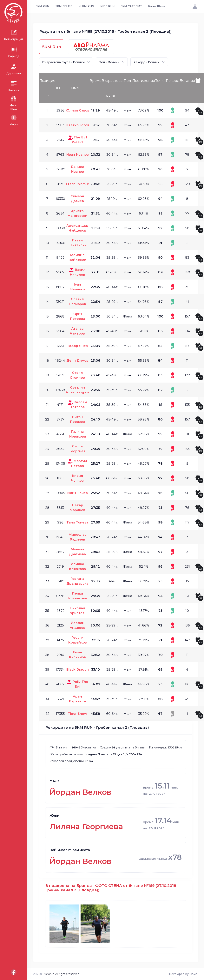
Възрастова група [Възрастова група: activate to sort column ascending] (112, 88)
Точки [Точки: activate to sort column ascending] (161, 81)
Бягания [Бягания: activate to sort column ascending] (187, 81)
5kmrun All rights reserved (62, 974)
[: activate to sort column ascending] (200, 88)
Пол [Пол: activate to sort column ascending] (127, 81)
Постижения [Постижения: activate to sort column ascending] (144, 81)
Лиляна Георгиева (86, 827)
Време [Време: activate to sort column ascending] (96, 81)
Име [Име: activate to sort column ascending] (75, 88)
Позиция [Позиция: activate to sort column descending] (47, 81)
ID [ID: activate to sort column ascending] (58, 88)
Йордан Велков (80, 792)
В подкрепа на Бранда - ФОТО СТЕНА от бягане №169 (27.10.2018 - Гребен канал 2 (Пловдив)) (112, 888)
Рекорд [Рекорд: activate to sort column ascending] (173, 81)
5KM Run (52, 47)
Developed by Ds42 (183, 974)
